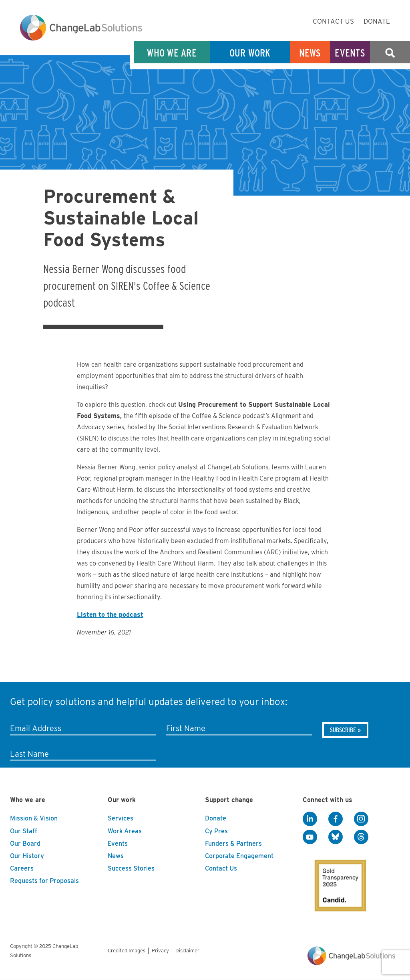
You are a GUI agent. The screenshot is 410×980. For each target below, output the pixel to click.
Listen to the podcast (110, 615)
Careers (22, 868)
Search (390, 53)
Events (350, 53)
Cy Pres (216, 831)
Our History (27, 856)
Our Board (25, 844)
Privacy (160, 951)
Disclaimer (187, 951)
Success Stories (131, 868)
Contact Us (333, 21)
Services (121, 818)
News (310, 53)
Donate (377, 21)
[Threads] (361, 837)
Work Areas (125, 831)
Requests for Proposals (44, 881)
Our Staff (24, 831)
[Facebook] (336, 819)
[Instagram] (361, 819)
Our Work (250, 53)
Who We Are (172, 53)
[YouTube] (310, 837)
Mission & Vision (34, 818)
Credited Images (127, 951)
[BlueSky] (336, 837)
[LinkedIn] (310, 819)
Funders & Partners (233, 844)
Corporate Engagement (239, 856)
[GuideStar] (335, 879)
